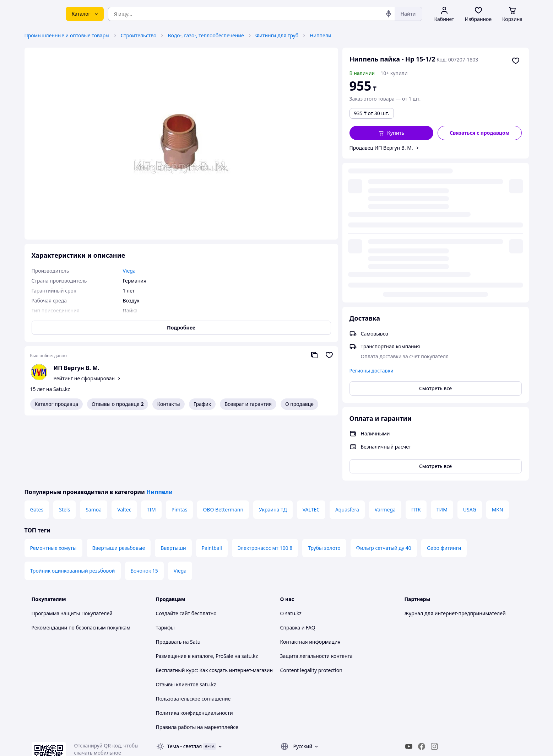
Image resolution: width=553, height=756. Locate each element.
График (202, 404)
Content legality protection (311, 605)
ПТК (416, 444)
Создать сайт (368, 742)
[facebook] (422, 681)
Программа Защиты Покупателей (72, 548)
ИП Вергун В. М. (77, 368)
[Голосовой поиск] (389, 14)
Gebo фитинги (444, 483)
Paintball (212, 483)
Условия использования (349, 723)
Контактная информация (310, 577)
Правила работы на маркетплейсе (197, 662)
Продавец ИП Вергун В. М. (381, 148)
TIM (151, 444)
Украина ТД (273, 444)
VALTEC (311, 444)
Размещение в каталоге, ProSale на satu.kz (207, 591)
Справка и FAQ (298, 562)
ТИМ (442, 444)
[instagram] (434, 681)
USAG (470, 444)
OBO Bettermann (223, 444)
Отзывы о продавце (118, 404)
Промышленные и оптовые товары (67, 35)
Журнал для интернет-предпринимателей (455, 548)
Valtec (124, 444)
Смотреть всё (435, 244)
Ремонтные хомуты (53, 483)
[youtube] (409, 681)
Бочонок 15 (144, 506)
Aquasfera (347, 444)
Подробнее (181, 328)
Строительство (139, 35)
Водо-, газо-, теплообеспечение (206, 35)
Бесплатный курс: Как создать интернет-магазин (215, 605)
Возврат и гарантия (248, 404)
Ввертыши (173, 483)
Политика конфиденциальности (194, 648)
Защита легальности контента (316, 591)
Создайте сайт (173, 548)
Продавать (169, 577)
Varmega (385, 444)
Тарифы (165, 562)
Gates (37, 444)
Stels (64, 444)
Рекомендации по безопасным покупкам (81, 562)
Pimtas (180, 444)
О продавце (299, 404)
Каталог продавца (57, 404)
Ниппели (321, 35)
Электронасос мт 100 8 (265, 483)
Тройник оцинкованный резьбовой (73, 506)
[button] (392, 133)
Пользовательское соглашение (193, 634)
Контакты (168, 404)
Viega (180, 506)
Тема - (185, 681)
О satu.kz (291, 548)
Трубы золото (324, 483)
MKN (498, 444)
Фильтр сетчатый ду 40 (384, 483)
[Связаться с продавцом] (480, 133)
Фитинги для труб (277, 35)
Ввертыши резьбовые (119, 483)
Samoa (94, 444)
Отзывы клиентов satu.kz (186, 619)
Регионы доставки (372, 227)
